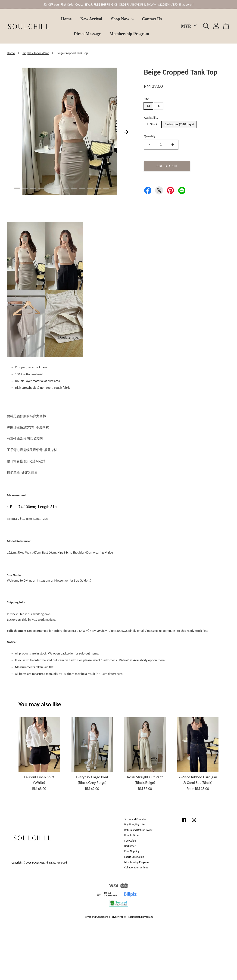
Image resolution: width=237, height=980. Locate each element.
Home (66, 19)
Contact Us (152, 19)
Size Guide (130, 841)
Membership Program (129, 34)
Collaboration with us (136, 867)
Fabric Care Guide (134, 857)
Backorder (130, 846)
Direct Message (87, 34)
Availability (151, 118)
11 (98, 188)
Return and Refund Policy (138, 830)
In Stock (152, 124)
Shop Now (123, 19)
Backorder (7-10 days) (179, 124)
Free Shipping (132, 851)
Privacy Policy (118, 917)
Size (146, 99)
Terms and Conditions (136, 819)
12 (106, 188)
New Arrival (91, 19)
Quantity (150, 136)
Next (126, 132)
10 (90, 188)
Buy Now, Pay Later (135, 824)
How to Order (132, 835)
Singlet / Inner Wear (36, 53)
